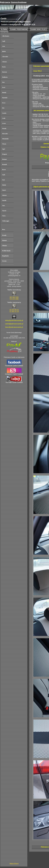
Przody (4, 235)
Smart (4, 190)
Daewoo (5, 72)
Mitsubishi (5, 139)
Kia (3, 108)
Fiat (3, 82)
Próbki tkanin (6, 251)
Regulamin (5, 256)
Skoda (4, 185)
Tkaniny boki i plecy (39, 29)
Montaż (5, 240)
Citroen (4, 62)
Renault (5, 164)
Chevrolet (5, 57)
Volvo (4, 216)
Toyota (4, 211)
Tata (4, 205)
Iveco (4, 103)
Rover (4, 170)
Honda (4, 93)
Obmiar (5, 246)
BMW (4, 51)
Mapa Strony (14, 863)
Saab (4, 175)
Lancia (4, 113)
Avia (4, 46)
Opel (4, 149)
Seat (3, 180)
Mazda (4, 128)
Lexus (4, 123)
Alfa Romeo (6, 36)
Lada (4, 118)
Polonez (5, 159)
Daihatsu (5, 77)
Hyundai (5, 98)
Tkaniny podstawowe (19, 29)
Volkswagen (6, 221)
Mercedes (5, 134)
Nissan (4, 144)
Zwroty (4, 261)
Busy (4, 229)
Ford (4, 87)
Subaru (4, 195)
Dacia (4, 67)
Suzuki (4, 200)
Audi (4, 41)
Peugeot (5, 154)
